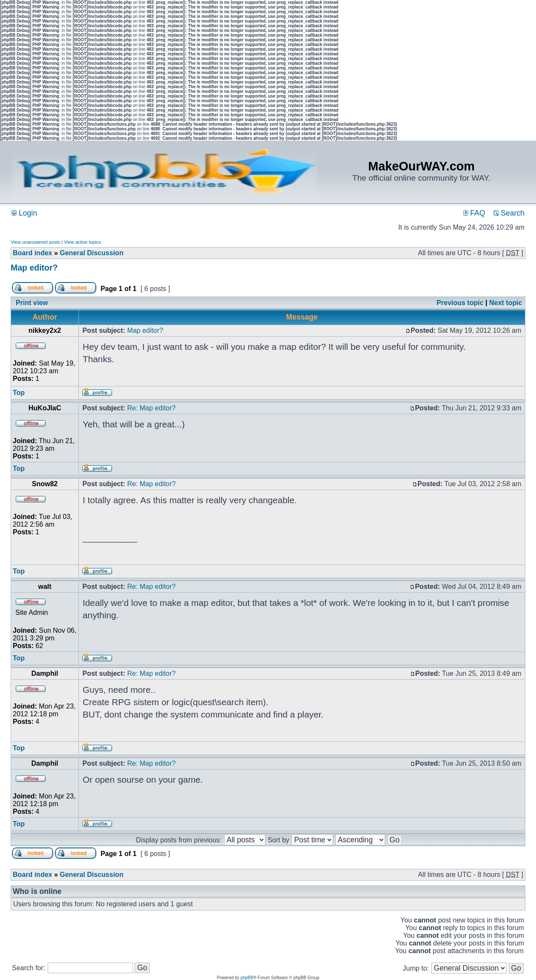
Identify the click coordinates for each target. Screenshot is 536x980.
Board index (32, 253)
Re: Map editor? (151, 408)
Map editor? (34, 268)
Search (509, 213)
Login (24, 213)
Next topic (506, 303)
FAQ (474, 213)
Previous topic (460, 303)
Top (19, 393)
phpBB (247, 978)
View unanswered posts (35, 242)
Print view (32, 303)
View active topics (82, 242)
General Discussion (91, 253)
